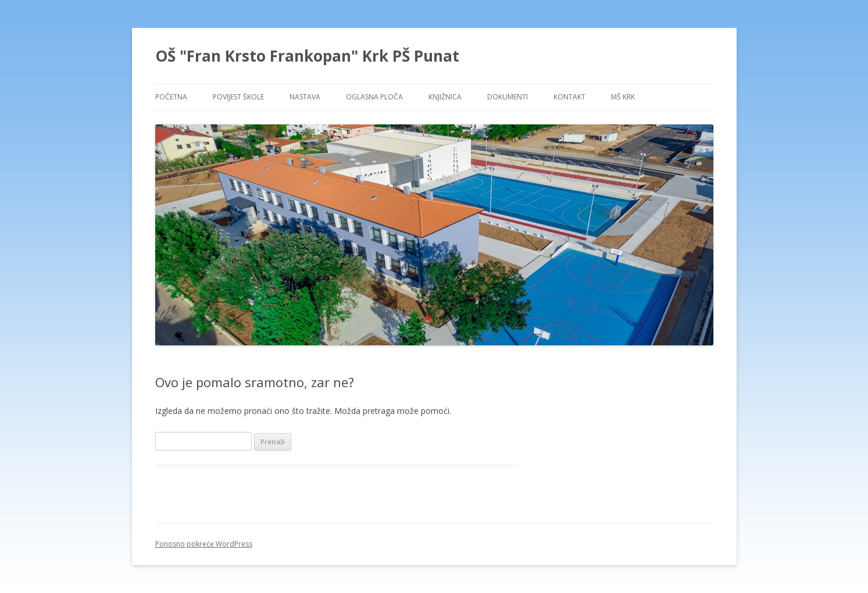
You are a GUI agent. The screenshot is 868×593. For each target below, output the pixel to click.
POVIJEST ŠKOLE (238, 97)
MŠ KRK (623, 97)
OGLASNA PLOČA (374, 97)
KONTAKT (569, 97)
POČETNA (171, 97)
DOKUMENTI (508, 97)
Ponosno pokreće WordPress (204, 544)
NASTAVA (305, 97)
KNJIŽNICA (445, 97)
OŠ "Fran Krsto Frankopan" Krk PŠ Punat (307, 56)
